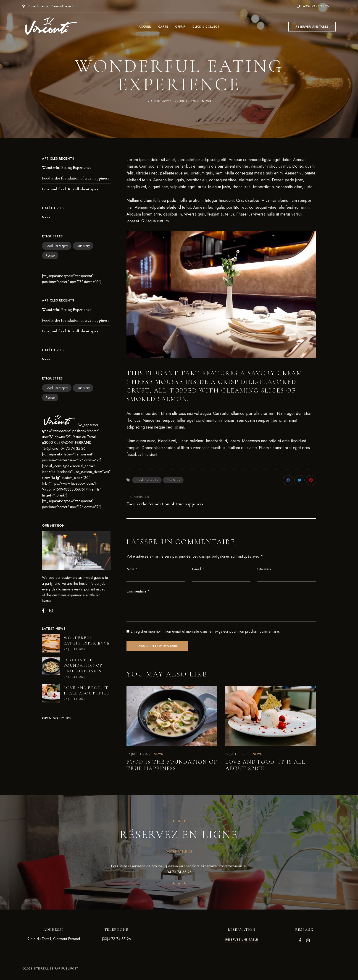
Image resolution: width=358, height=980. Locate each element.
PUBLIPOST (70, 968)
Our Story (173, 480)
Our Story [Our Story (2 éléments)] (83, 246)
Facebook (300, 940)
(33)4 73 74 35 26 (116, 939)
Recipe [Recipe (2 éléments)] (50, 255)
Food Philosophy (147, 480)
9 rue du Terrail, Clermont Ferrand (48, 6)
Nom (132, 569)
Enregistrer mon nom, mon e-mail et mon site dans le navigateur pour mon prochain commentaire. (205, 631)
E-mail (198, 569)
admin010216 (161, 101)
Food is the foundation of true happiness (172, 765)
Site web (264, 569)
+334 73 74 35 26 (313, 6)
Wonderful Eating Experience (67, 167)
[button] (312, 27)
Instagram (308, 940)
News (207, 101)
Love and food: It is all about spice (265, 765)
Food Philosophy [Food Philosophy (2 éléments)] (57, 246)
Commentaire (138, 591)
